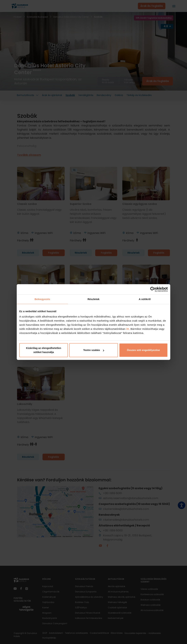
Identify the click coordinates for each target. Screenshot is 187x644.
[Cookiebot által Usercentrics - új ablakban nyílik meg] (153, 289)
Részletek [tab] (93, 299)
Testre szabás (94, 350)
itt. (128, 329)
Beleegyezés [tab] (42, 299)
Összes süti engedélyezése (143, 350)
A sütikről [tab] (145, 299)
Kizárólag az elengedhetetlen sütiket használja (44, 350)
